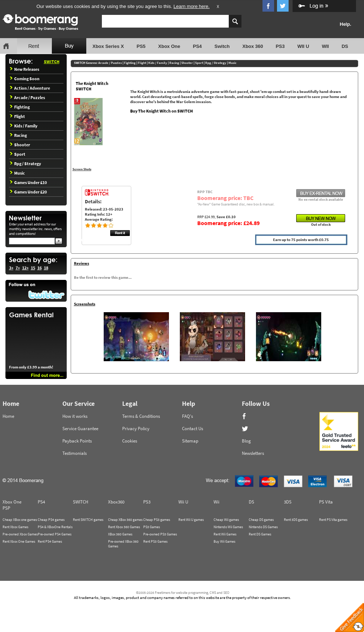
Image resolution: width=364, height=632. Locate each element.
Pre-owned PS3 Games (160, 534)
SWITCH (52, 62)
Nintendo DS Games (263, 527)
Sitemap (190, 441)
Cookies (130, 441)
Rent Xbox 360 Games (124, 527)
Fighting (20, 107)
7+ (18, 268)
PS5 (141, 46)
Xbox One (169, 46)
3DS (288, 502)
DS (345, 46)
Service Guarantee (80, 429)
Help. (346, 24)
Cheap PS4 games (51, 520)
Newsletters (253, 453)
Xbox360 (116, 502)
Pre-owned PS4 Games (55, 534)
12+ (25, 268)
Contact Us (193, 429)
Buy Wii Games (224, 541)
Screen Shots (82, 169)
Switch (222, 46)
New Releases (24, 69)
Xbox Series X (108, 46)
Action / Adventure (30, 88)
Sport (18, 154)
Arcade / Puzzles (27, 97)
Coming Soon (25, 79)
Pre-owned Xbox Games (20, 534)
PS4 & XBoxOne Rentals (55, 527)
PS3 (280, 46)
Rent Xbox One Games (19, 541)
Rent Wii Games (225, 534)
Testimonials (75, 453)
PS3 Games (152, 527)
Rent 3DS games (296, 520)
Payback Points (77, 441)
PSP (6, 508)
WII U (303, 46)
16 (40, 268)
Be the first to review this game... (103, 277)
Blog (246, 441)
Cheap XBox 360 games (125, 520)
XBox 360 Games (120, 534)
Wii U (183, 502)
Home (8, 416)
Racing (18, 135)
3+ (11, 268)
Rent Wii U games (191, 520)
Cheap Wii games (226, 520)
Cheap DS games (261, 520)
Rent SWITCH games (88, 520)
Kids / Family (24, 126)
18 (46, 268)
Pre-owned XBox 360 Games (123, 544)
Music (17, 173)
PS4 (197, 46)
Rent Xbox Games (15, 527)
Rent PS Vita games (333, 520)
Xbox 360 (253, 46)
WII (326, 46)
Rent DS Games (260, 534)
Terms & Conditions (141, 416)
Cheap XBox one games (20, 520)
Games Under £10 (28, 182)
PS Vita (326, 502)
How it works (75, 416)
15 (33, 268)
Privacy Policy (136, 429)
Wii (216, 502)
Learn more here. (191, 6)
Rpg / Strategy (25, 164)
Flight (17, 116)
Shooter (20, 145)
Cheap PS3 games (157, 520)
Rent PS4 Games (50, 541)
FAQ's (187, 416)
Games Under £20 (28, 192)
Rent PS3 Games (155, 541)
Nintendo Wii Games (228, 527)
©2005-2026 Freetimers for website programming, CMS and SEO (183, 593)
